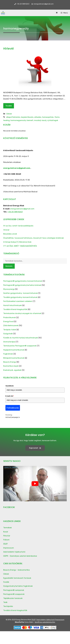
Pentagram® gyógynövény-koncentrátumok (23, 281)
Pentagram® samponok (14, 590)
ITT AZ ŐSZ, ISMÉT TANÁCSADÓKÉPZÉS (20, 246)
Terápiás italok (10, 330)
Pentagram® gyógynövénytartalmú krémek (22, 285)
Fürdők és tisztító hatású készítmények (21, 338)
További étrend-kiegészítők (15, 309)
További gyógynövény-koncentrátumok (20, 297)
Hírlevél (9, 49)
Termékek (8, 528)
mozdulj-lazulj (40, 120)
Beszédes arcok (10, 234)
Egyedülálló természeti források (17, 578)
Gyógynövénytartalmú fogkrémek (18, 586)
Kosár (6, 532)
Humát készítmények (13, 305)
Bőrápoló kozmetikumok (14, 358)
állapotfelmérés (13, 117)
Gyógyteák (8, 334)
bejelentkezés (27, 117)
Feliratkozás (13, 408)
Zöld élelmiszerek (11, 325)
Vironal (6, 230)
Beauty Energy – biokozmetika (16, 570)
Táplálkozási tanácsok (13, 598)
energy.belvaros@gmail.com (17, 168)
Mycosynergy (9, 289)
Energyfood (8, 321)
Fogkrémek (8, 354)
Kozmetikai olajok (11, 366)
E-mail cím (10, 396)
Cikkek (9, 114)
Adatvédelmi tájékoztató (14, 552)
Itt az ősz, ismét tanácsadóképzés (18, 226)
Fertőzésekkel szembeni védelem (18, 301)
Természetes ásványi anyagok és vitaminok (22, 313)
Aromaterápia (9, 342)
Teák (5, 602)
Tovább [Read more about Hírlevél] (9, 106)
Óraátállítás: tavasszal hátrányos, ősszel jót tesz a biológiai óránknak (34, 238)
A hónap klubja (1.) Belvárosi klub (17, 242)
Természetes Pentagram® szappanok (20, 346)
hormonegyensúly (18, 120)
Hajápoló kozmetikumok (14, 350)
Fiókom (6, 540)
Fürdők (6, 582)
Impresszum (9, 548)
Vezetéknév (10, 386)
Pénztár (7, 536)
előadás (38, 117)
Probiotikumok (10, 317)
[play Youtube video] (35, 484)
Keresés (9, 266)
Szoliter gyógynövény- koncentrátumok (21, 293)
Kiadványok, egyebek (12, 370)
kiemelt (30, 120)
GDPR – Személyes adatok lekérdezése (20, 556)
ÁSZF (6, 544)
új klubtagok (53, 120)
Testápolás (8, 606)
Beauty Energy (10, 362)
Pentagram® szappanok (14, 594)
